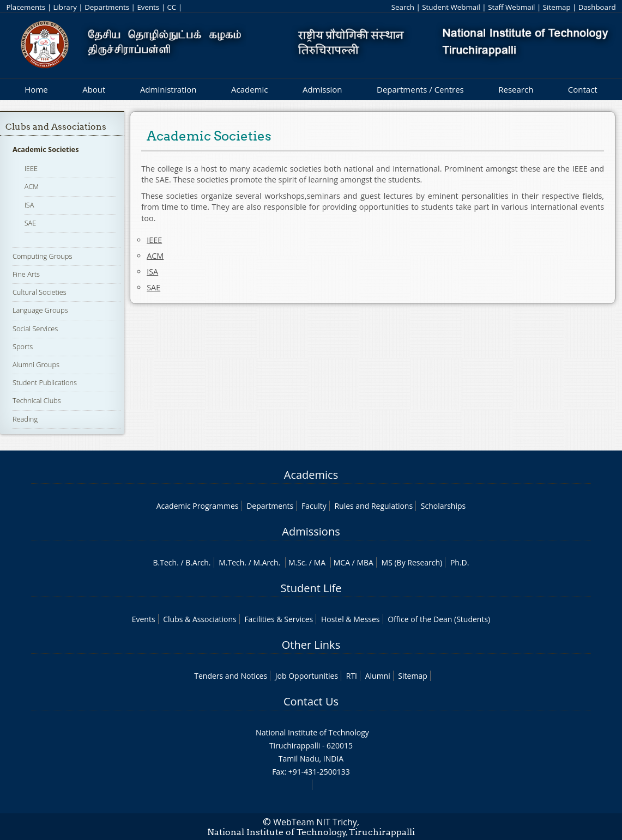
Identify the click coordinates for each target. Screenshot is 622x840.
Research (516, 89)
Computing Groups (43, 256)
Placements (26, 7)
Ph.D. (460, 562)
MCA (342, 562)
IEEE (31, 168)
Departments (107, 7)
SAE (31, 223)
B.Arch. (198, 562)
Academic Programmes (198, 506)
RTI (352, 676)
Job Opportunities (307, 676)
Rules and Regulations (373, 506)
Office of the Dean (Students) (439, 619)
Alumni (378, 676)
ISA (29, 205)
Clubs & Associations (200, 619)
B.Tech (165, 562)
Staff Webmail (511, 7)
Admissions (311, 531)
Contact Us (311, 701)
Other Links (311, 645)
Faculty (314, 506)
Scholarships (443, 506)
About (94, 89)
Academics (311, 475)
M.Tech (231, 562)
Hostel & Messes (351, 619)
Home (36, 89)
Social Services (35, 328)
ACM (32, 186)
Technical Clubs (37, 400)
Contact (583, 89)
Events (148, 7)
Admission (322, 89)
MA (320, 562)
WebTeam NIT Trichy (315, 822)
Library (65, 7)
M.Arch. (267, 562)
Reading (25, 419)
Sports (23, 346)
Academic (249, 89)
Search (403, 7)
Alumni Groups (36, 364)
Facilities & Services (279, 619)
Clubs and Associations (56, 127)
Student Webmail (451, 7)
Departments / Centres (420, 89)
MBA (365, 562)
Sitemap (557, 7)
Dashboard (597, 7)
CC (171, 7)
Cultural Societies (40, 292)
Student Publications (45, 382)
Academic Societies (46, 149)
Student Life (311, 588)
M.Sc (297, 562)
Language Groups (40, 310)
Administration (168, 89)
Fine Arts (26, 274)
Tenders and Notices (231, 676)
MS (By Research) (412, 562)
